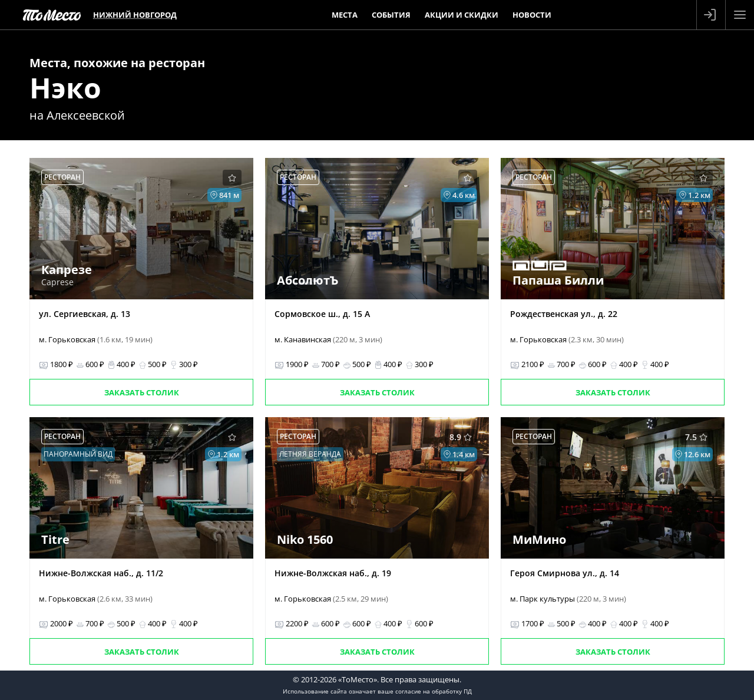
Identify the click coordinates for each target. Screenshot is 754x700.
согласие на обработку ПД (434, 691)
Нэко (65, 87)
